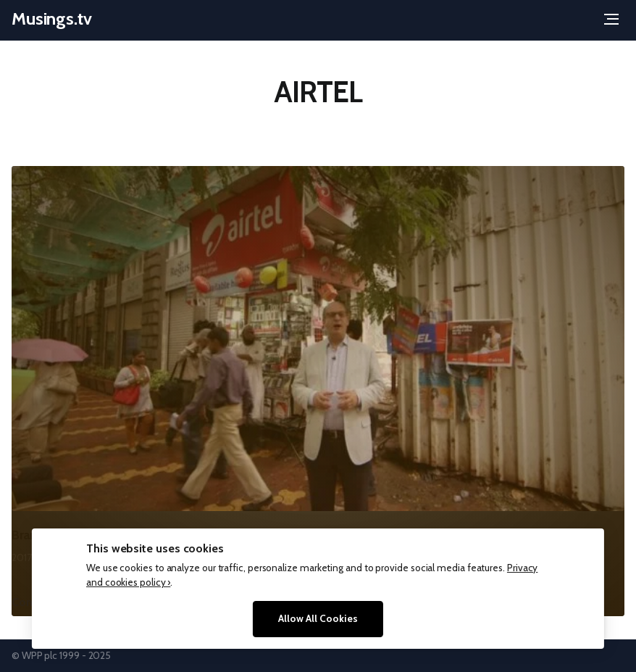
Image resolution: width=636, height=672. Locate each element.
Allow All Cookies (318, 618)
